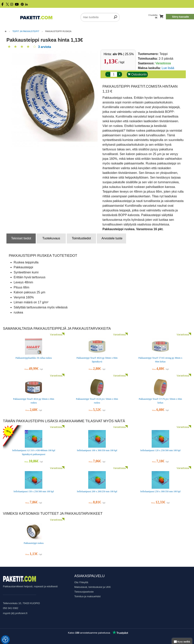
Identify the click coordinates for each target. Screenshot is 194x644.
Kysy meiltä (182, 642)
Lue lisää (168, 68)
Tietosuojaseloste (84, 592)
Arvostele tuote (112, 238)
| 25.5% (123, 54)
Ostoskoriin (137, 74)
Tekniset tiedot (21, 238)
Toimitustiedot (81, 238)
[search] (115, 15)
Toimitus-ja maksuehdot (87, 596)
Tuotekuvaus (51, 238)
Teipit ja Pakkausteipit (26, 31)
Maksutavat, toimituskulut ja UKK (93, 587)
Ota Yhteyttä (81, 582)
